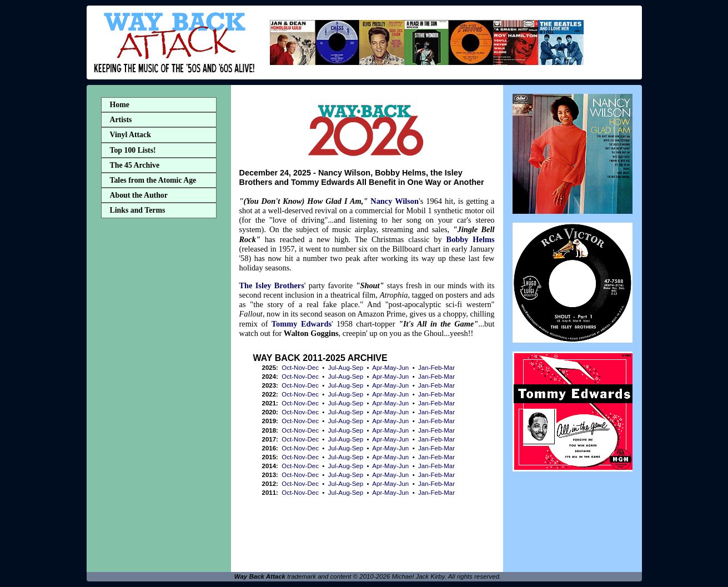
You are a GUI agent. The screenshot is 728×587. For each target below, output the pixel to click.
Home (120, 105)
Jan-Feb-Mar (436, 368)
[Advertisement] (159, 398)
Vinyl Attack (130, 135)
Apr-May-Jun (390, 368)
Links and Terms (138, 210)
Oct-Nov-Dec (300, 368)
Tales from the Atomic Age (153, 180)
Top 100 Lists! (133, 150)
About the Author (139, 195)
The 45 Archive (135, 165)
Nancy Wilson (395, 201)
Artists (121, 120)
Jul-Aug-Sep (346, 368)
